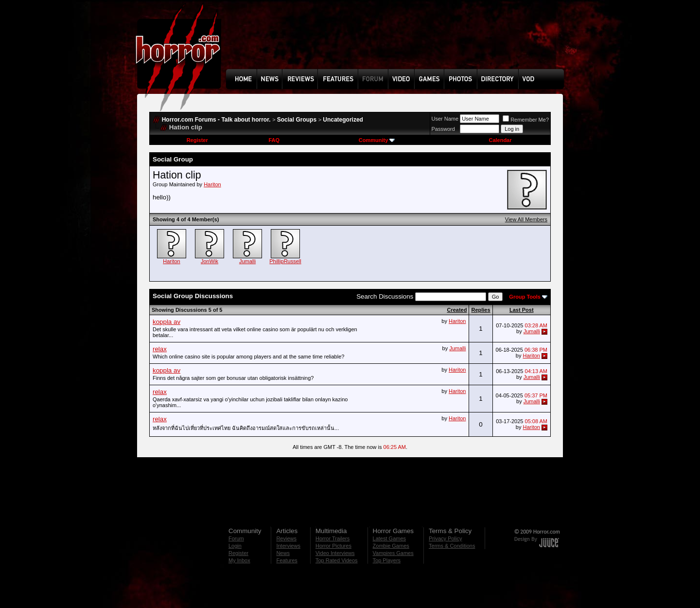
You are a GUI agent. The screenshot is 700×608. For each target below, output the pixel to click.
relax (160, 349)
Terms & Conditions (452, 546)
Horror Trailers (332, 538)
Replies (481, 310)
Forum (236, 538)
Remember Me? (526, 120)
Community (377, 140)
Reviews (286, 538)
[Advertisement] (398, 42)
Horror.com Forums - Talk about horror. (216, 120)
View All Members (526, 219)
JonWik (210, 261)
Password (443, 129)
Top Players (387, 560)
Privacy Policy (445, 538)
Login (235, 546)
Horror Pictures (333, 546)
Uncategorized (343, 120)
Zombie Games (391, 546)
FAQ (274, 140)
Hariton (212, 184)
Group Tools (525, 297)
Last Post (522, 310)
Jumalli (247, 261)
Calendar (500, 140)
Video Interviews (335, 553)
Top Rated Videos (337, 560)
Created (457, 310)
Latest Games (389, 538)
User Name (445, 119)
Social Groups (297, 120)
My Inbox (239, 560)
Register (197, 140)
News (283, 553)
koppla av (166, 322)
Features (287, 560)
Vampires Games (393, 553)
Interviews (288, 546)
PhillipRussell (285, 261)
